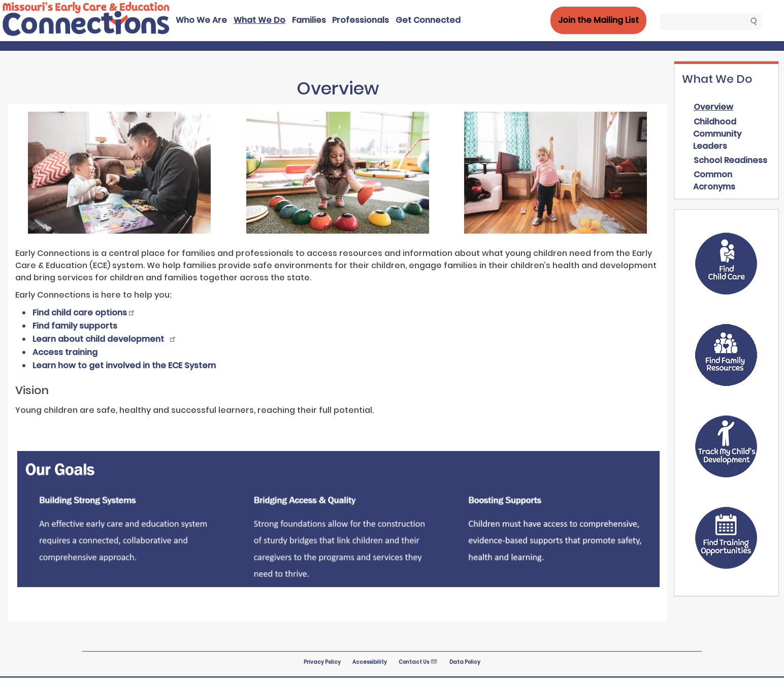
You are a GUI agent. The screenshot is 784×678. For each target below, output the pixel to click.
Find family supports (75, 326)
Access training (65, 352)
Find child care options (84, 313)
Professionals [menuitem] (361, 20)
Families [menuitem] (309, 20)
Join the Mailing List (598, 20)
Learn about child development (105, 339)
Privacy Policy (322, 662)
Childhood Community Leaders (717, 134)
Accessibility (370, 662)
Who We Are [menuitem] (201, 20)
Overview (713, 107)
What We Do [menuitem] (259, 20)
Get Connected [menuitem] (428, 20)
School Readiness (730, 160)
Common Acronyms (714, 181)
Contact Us (418, 662)
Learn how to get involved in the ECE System (124, 365)
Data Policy (465, 662)
